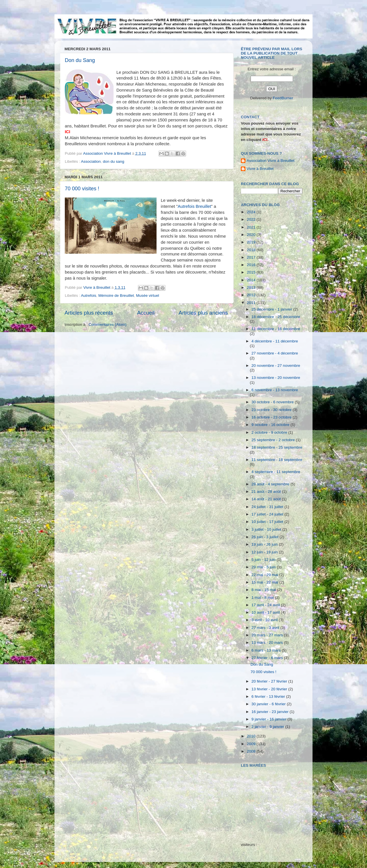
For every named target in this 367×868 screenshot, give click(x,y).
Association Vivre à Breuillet (271, 161)
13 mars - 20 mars (268, 643)
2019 (252, 242)
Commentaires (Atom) (108, 324)
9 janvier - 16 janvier (269, 719)
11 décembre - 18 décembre (276, 329)
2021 (252, 227)
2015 (252, 272)
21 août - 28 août (267, 492)
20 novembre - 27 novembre (276, 366)
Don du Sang (80, 60)
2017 (252, 257)
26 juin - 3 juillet (266, 537)
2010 (252, 736)
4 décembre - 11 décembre (275, 341)
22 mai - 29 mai (265, 575)
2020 (252, 235)
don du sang (114, 161)
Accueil (146, 313)
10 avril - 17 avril (266, 612)
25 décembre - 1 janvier (272, 309)
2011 (252, 303)
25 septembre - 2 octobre (274, 440)
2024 (252, 212)
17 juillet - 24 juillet (268, 514)
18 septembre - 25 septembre (277, 447)
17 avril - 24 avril (266, 605)
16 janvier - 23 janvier (271, 712)
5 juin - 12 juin (264, 560)
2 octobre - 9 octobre (270, 432)
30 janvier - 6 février (269, 704)
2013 (252, 287)
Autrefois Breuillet (194, 206)
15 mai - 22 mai (265, 582)
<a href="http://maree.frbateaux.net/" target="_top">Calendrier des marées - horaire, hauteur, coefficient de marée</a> (273, 801)
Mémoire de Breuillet (116, 296)
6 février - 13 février (269, 696)
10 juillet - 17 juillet (268, 522)
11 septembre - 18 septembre (277, 460)
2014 (252, 280)
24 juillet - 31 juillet (268, 507)
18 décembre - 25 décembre (276, 317)
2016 (252, 265)
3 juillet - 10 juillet (267, 529)
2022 (252, 219)
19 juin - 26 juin (265, 544)
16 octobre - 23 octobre (272, 417)
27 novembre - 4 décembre (275, 353)
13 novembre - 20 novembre (276, 378)
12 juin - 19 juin (265, 552)
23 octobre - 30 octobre (272, 410)
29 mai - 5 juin (264, 567)
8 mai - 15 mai (264, 590)
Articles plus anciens (203, 313)
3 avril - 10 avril (265, 620)
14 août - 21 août (267, 499)
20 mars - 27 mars (268, 635)
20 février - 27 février (270, 681)
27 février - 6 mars (268, 658)
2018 (252, 250)
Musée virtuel (147, 296)
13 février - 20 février (270, 689)
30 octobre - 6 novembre (273, 402)
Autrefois (88, 296)
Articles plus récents (89, 313)
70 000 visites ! (82, 189)
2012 (252, 295)
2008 (252, 751)
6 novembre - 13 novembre (275, 390)
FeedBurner (283, 98)
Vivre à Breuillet (260, 169)
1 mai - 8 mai (263, 597)
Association (91, 161)
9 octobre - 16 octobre (271, 425)
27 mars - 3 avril (266, 628)
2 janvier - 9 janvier (268, 727)
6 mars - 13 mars (267, 650)
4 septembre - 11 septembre (276, 472)
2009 (252, 744)
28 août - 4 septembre (271, 484)
